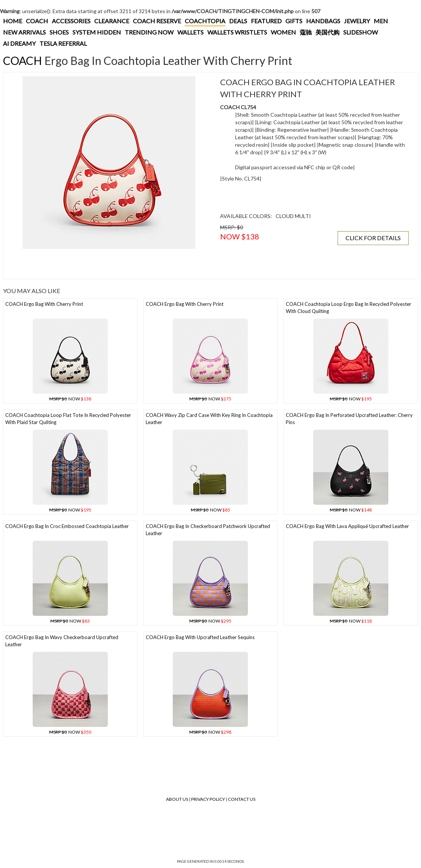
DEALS (238, 21)
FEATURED (266, 21)
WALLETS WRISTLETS (237, 32)
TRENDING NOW (149, 32)
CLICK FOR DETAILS (373, 238)
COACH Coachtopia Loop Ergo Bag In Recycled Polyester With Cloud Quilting (349, 308)
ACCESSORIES (71, 21)
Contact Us (242, 799)
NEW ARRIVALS (24, 32)
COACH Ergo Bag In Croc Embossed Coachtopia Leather (67, 526)
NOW (70, 399)
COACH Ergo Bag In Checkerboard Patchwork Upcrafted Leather (208, 530)
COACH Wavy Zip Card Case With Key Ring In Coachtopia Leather (209, 419)
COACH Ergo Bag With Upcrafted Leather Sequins (200, 637)
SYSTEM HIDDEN (97, 32)
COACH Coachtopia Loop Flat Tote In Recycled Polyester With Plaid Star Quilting (68, 419)
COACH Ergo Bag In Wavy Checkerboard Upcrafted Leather (62, 641)
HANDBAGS (323, 21)
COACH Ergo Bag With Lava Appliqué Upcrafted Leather (347, 526)
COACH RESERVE (157, 21)
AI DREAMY (19, 43)
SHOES (59, 32)
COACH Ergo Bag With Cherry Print (44, 304)
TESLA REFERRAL (63, 43)
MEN (381, 21)
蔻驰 (306, 32)
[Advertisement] (109, 264)
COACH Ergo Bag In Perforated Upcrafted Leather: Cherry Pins (349, 419)
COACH (37, 21)
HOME (13, 21)
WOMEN (283, 32)
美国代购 (327, 32)
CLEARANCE (112, 21)
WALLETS (190, 32)
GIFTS (294, 21)
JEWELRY (357, 21)
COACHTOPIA (205, 21)
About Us (177, 799)
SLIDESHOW (361, 32)
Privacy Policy (208, 799)
